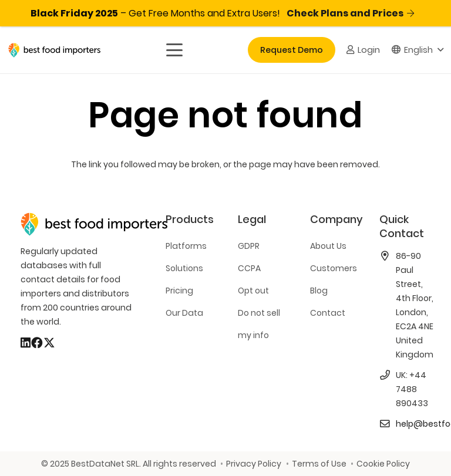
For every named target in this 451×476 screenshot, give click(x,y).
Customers (334, 268)
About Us (328, 246)
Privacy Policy (254, 464)
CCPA (249, 268)
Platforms (186, 246)
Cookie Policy (383, 464)
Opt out (253, 291)
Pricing (179, 291)
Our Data (184, 313)
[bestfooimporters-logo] (54, 50)
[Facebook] (37, 343)
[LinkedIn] (26, 343)
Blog (319, 291)
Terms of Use (319, 464)
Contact (328, 313)
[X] (49, 343)
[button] (174, 50)
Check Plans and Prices (350, 13)
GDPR (249, 246)
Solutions (184, 268)
